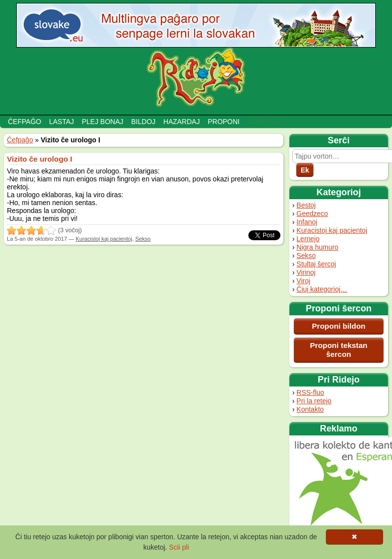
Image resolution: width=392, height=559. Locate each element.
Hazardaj (182, 122)
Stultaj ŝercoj (316, 264)
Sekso (306, 256)
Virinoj (306, 272)
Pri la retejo (314, 401)
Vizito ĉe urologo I (39, 159)
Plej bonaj (103, 122)
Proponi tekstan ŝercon (339, 350)
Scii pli (179, 547)
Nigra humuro (318, 247)
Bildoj (143, 122)
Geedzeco (313, 214)
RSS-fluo (311, 392)
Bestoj (306, 205)
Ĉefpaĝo (24, 122)
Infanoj (307, 222)
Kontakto (310, 409)
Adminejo (265, 122)
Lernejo (308, 239)
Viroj (304, 281)
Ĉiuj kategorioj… (322, 289)
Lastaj (61, 122)
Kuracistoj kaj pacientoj (332, 230)
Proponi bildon (339, 326)
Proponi (224, 122)
